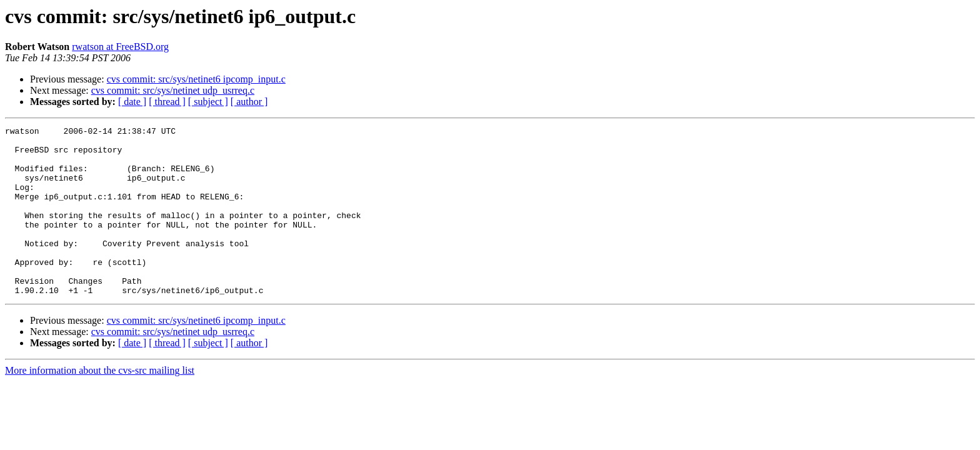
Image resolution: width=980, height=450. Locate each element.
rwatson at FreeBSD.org (120, 47)
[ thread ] (167, 102)
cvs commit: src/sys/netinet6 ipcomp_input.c (196, 79)
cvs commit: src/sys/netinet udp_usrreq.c (173, 90)
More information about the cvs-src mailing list (100, 404)
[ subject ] (208, 102)
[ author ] (249, 102)
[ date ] (132, 102)
